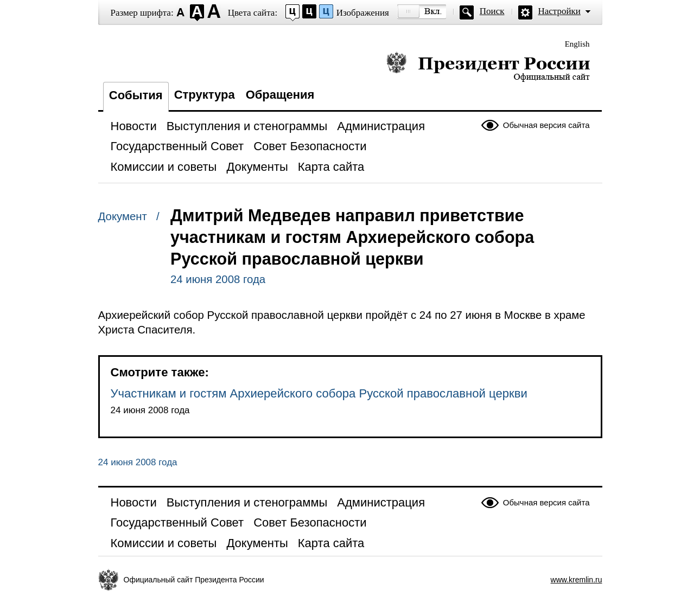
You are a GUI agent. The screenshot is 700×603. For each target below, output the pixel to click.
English (577, 44)
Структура (205, 95)
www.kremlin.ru (577, 580)
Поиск (492, 11)
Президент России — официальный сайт (488, 66)
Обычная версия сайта (546, 125)
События (136, 95)
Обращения (280, 95)
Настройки (559, 11)
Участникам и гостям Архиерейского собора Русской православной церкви (319, 393)
